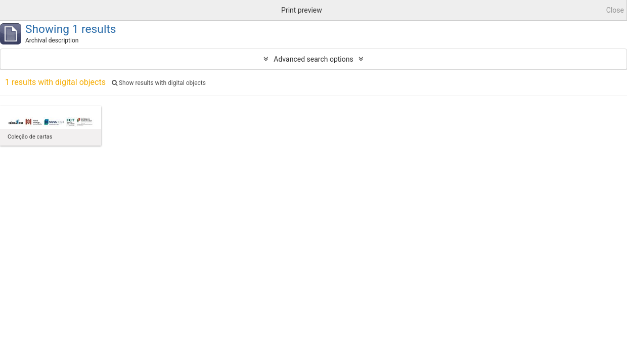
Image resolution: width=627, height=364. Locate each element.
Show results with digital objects (159, 83)
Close (615, 10)
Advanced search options (313, 59)
